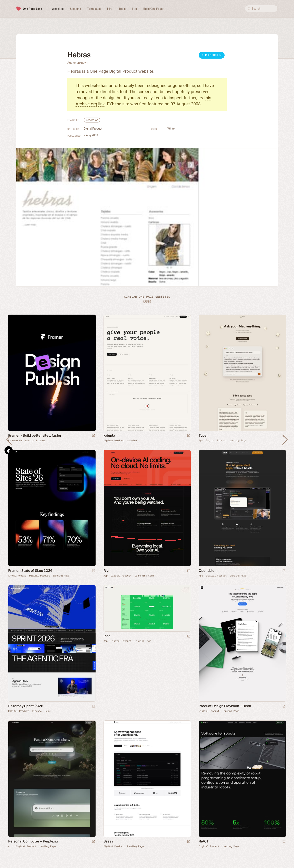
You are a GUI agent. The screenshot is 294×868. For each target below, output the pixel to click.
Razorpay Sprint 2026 (26, 706)
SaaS (47, 711)
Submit (147, 301)
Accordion (92, 120)
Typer (203, 435)
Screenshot (212, 55)
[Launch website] (189, 436)
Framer (9, 450)
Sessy (108, 841)
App (201, 441)
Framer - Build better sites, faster (35, 435)
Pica (107, 636)
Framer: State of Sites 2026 (30, 571)
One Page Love (32, 9)
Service (132, 441)
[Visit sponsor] (94, 436)
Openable (206, 571)
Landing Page (238, 441)
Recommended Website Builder (27, 441)
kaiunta (109, 435)
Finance (37, 711)
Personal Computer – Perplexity (33, 841)
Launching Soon (144, 576)
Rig (106, 571)
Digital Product (93, 129)
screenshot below (154, 92)
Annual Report (17, 576)
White (171, 129)
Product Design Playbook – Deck (225, 706)
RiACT (204, 841)
